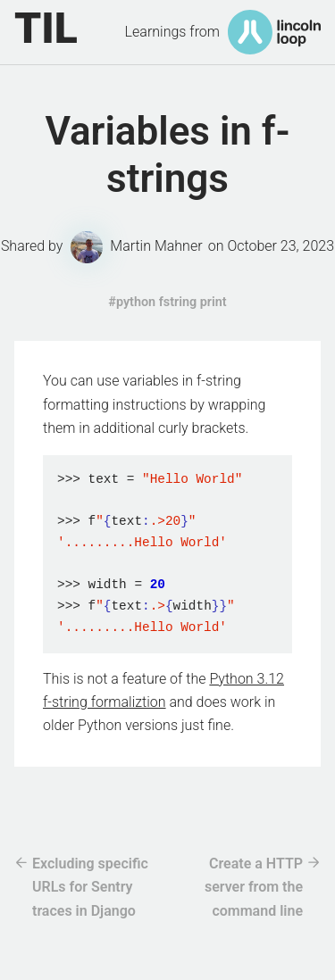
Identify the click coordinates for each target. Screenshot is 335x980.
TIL (46, 29)
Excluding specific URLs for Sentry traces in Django (90, 887)
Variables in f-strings (167, 155)
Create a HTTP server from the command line (254, 887)
